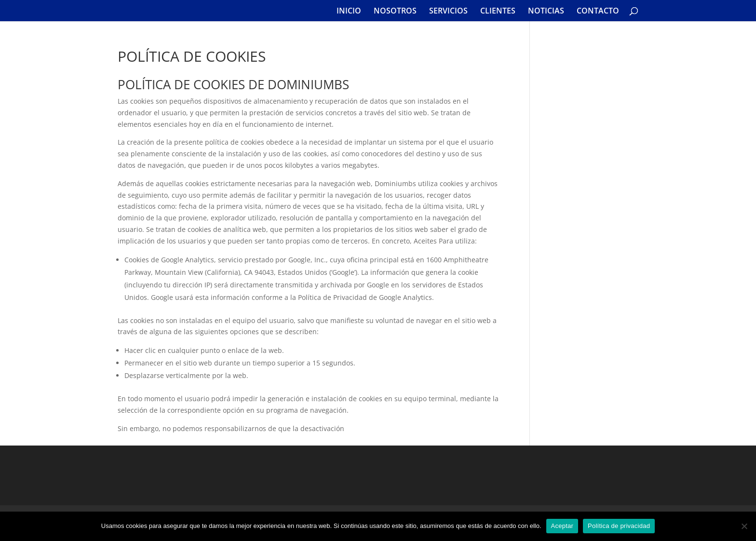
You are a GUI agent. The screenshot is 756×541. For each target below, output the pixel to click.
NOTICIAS (546, 12)
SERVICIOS (448, 12)
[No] (744, 526)
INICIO (349, 12)
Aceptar (562, 526)
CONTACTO (598, 12)
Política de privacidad (619, 526)
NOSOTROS (395, 12)
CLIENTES (498, 12)
